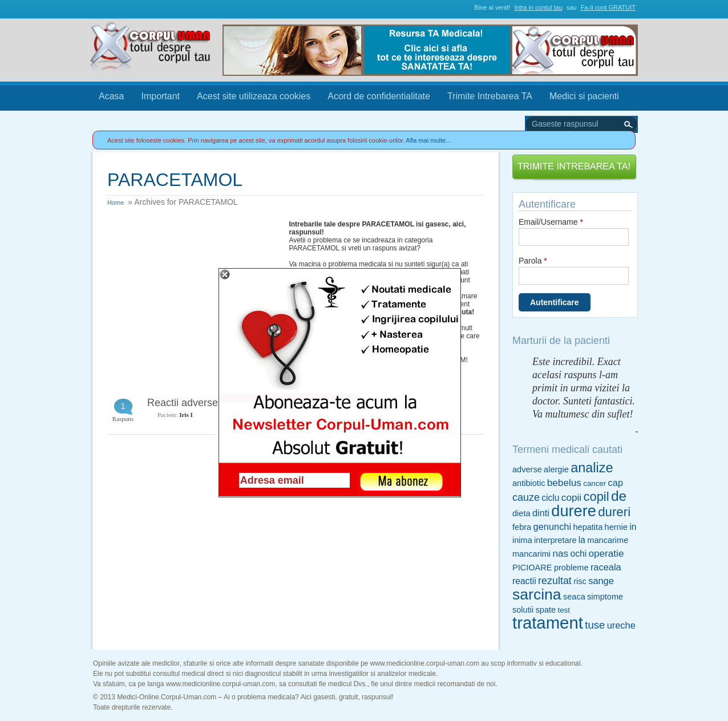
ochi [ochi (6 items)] (578, 554)
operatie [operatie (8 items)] (606, 553)
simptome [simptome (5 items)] (605, 597)
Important (160, 96)
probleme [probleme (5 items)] (571, 568)
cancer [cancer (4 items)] (594, 483)
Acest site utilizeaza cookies (254, 96)
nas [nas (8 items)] (560, 553)
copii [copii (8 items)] (571, 497)
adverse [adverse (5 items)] (527, 469)
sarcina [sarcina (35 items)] (537, 594)
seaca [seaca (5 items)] (574, 597)
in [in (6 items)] (633, 527)
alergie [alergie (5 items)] (556, 469)
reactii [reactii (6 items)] (524, 581)
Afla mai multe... (428, 140)
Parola (533, 261)
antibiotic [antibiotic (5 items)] (529, 483)
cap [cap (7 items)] (616, 483)
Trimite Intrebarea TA (490, 96)
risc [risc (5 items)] (580, 581)
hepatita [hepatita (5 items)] (588, 527)
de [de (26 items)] (619, 496)
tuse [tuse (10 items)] (595, 625)
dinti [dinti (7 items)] (541, 513)
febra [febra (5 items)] (522, 527)
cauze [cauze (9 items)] (526, 497)
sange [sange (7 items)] (601, 581)
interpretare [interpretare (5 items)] (555, 540)
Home (116, 202)
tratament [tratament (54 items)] (548, 623)
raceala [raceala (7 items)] (606, 567)
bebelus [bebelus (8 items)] (564, 483)
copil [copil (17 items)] (596, 497)
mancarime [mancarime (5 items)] (608, 540)
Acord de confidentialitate (379, 96)
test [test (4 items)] (563, 610)
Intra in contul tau (538, 7)
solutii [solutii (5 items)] (523, 610)
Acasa (111, 96)
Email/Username (551, 222)
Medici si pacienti (584, 96)
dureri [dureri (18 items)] (614, 512)
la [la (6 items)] (582, 540)
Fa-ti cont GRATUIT (608, 7)
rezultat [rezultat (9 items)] (555, 581)
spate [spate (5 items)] (546, 610)
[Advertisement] (193, 291)
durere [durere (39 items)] (574, 511)
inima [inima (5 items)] (522, 540)
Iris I (186, 415)
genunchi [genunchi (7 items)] (553, 526)
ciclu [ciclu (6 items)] (550, 498)
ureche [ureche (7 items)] (621, 625)
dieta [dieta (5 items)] (521, 513)
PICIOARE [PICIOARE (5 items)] (532, 568)
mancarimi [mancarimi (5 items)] (531, 554)
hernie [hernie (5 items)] (616, 527)
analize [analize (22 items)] (592, 468)
